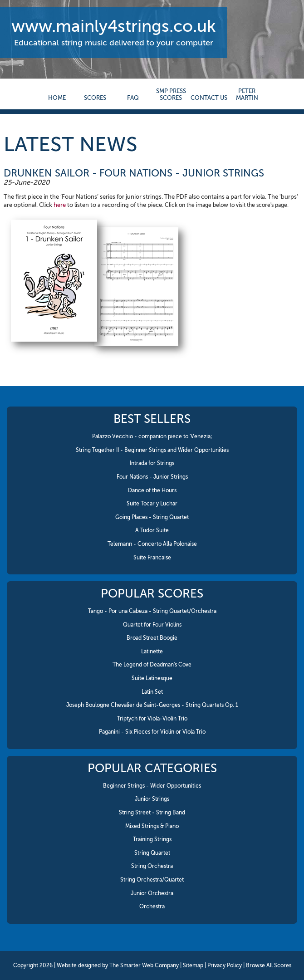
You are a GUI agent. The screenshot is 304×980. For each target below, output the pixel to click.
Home (57, 98)
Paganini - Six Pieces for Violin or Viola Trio (152, 732)
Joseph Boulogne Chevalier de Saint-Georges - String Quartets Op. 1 (152, 705)
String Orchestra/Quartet (152, 880)
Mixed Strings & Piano (152, 826)
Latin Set (152, 692)
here (60, 205)
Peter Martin (247, 94)
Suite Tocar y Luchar (152, 504)
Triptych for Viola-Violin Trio (152, 719)
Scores (95, 98)
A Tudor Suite (152, 530)
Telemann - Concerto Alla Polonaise (152, 544)
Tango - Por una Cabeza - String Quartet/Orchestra (152, 611)
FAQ (133, 98)
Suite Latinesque (152, 678)
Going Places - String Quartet (152, 517)
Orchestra (152, 906)
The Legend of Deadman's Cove (152, 665)
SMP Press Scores (171, 94)
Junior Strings (152, 799)
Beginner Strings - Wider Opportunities (152, 786)
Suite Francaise (152, 558)
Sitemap (193, 965)
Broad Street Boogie (152, 638)
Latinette (152, 652)
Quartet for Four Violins (152, 625)
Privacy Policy (225, 965)
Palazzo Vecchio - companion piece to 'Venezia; (152, 436)
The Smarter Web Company (144, 965)
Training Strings (152, 839)
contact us (209, 98)
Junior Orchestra (152, 893)
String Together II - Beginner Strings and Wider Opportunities (152, 450)
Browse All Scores (269, 965)
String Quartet (152, 853)
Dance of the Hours (152, 490)
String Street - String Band (152, 813)
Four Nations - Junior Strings (152, 477)
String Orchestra (152, 866)
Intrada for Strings (152, 463)
